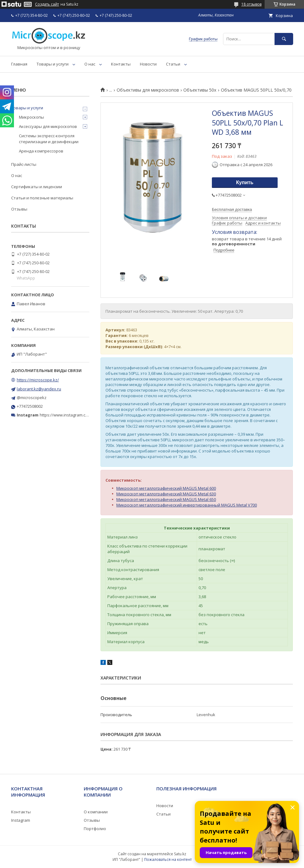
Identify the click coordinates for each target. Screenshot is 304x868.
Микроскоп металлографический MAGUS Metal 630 (166, 494)
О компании (96, 812)
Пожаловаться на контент (168, 859)
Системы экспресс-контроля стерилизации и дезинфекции (49, 139)
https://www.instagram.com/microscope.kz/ (80, 415)
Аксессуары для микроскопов (48, 126)
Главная (19, 64)
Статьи (173, 64)
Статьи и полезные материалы (42, 198)
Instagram (21, 820)
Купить (245, 182)
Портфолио (95, 829)
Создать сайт (47, 4)
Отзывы (19, 209)
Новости (148, 64)
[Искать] (284, 39)
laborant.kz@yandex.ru (39, 389)
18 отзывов (251, 4)
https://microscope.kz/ (38, 380)
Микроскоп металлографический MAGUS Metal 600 (166, 488)
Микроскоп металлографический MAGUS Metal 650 (166, 499)
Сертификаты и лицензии (37, 187)
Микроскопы (31, 117)
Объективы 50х (200, 90)
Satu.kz (180, 854)
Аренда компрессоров (41, 151)
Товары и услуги (53, 64)
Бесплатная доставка (232, 209)
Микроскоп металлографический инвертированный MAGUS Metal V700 (187, 505)
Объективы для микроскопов (148, 90)
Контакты (121, 64)
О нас (90, 64)
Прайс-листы (24, 164)
